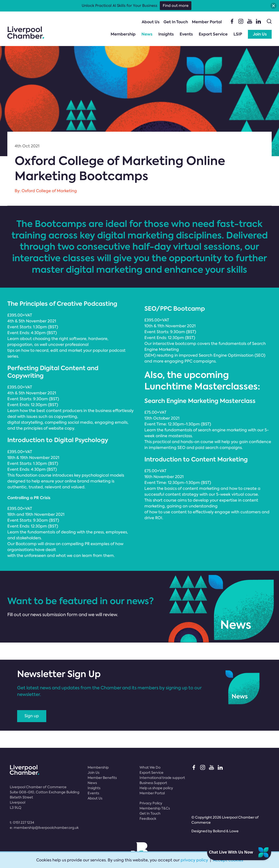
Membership (123, 34)
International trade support (162, 778)
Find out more (176, 6)
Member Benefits (102, 778)
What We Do (150, 767)
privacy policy (194, 860)
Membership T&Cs (155, 808)
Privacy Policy (151, 803)
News (147, 34)
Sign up (32, 716)
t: (22, 822)
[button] (273, 6)
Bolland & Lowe (226, 831)
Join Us (260, 34)
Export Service (213, 34)
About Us (151, 22)
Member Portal (207, 22)
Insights (166, 34)
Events (186, 34)
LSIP (238, 34)
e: (44, 828)
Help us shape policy (156, 788)
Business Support (153, 783)
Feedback (148, 819)
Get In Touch (176, 22)
